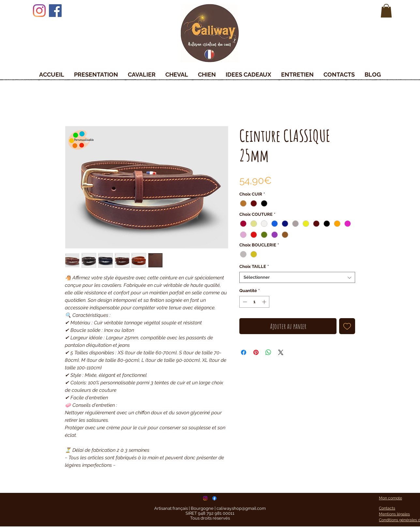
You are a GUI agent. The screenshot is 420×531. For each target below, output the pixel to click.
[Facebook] (55, 11)
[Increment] (265, 302)
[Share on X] (281, 352)
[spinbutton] (255, 302)
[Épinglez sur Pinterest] (256, 352)
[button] (386, 11)
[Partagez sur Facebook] (244, 352)
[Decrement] (244, 302)
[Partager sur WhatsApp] (268, 352)
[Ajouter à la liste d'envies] (347, 326)
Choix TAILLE (254, 266)
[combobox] (297, 277)
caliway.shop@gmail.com (241, 508)
